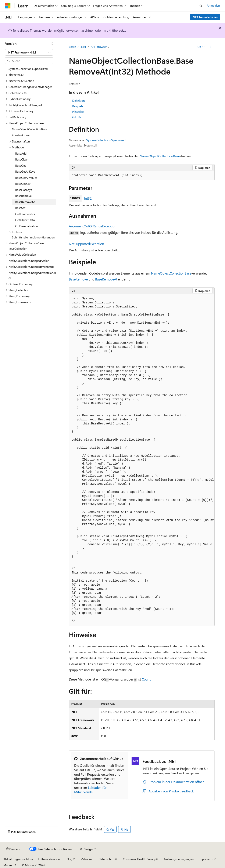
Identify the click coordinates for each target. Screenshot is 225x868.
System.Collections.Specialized (106, 140)
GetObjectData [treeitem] (25, 220)
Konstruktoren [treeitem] (21, 135)
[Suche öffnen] (201, 6)
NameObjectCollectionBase (160, 156)
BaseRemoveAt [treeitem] (25, 202)
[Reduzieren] (52, 44)
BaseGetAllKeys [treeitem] (25, 171)
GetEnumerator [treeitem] (25, 214)
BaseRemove (78, 279)
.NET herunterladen (205, 17)
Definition (78, 101)
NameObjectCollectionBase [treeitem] (29, 129)
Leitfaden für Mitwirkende (90, 790)
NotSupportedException (86, 244)
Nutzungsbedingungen (179, 859)
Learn (72, 47)
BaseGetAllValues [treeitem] (26, 178)
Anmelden (213, 5)
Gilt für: (77, 117)
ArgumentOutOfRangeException (93, 226)
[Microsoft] (8, 6)
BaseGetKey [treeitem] (23, 184)
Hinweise (78, 112)
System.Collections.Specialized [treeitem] (28, 69)
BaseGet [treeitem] (21, 166)
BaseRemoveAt (106, 279)
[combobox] (29, 52)
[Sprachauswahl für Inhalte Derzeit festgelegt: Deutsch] (13, 849)
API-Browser (99, 47)
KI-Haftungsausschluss (18, 859)
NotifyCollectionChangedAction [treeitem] (29, 261)
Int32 (88, 198)
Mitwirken (87, 859)
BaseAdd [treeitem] (21, 153)
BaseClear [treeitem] (22, 159)
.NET (83, 47)
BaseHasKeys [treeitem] (24, 190)
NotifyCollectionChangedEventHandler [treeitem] (32, 275)
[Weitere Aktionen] (211, 47)
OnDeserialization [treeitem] (27, 226)
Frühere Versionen (50, 859)
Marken (8, 865)
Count (146, 679)
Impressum (206, 859)
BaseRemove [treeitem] (23, 196)
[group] (142, 460)
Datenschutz (107, 859)
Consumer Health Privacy (139, 859)
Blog (69, 859)
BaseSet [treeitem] (20, 208)
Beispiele (78, 106)
